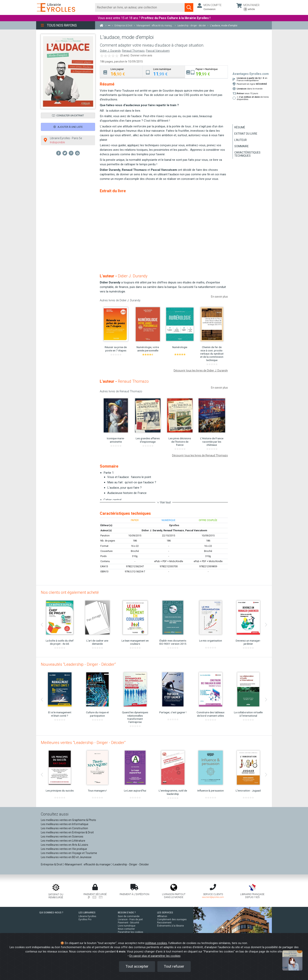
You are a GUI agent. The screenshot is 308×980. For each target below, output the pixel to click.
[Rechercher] (140, 7)
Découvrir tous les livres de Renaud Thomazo (200, 455)
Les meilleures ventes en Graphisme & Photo (68, 820)
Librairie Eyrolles (87, 916)
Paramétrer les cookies (131, 932)
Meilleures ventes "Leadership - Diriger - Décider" (83, 743)
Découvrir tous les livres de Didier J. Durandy (201, 370)
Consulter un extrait (68, 115)
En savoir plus (219, 297)
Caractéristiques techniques (247, 154)
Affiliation (162, 916)
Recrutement (164, 923)
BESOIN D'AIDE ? (127, 913)
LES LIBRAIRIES (87, 913)
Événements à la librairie (170, 926)
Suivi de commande (129, 916)
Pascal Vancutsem (158, 51)
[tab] (121, 72)
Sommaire (242, 146)
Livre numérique (127, 926)
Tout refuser (174, 966)
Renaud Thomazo (133, 51)
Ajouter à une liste (68, 127)
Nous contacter (126, 929)
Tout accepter (137, 966)
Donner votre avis (141, 55)
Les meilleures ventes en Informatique (65, 824)
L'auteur (241, 140)
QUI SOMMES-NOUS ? (51, 913)
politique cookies (156, 943)
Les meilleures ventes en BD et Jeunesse (66, 857)
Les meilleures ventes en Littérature (63, 841)
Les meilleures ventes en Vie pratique (64, 849)
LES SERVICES (165, 913)
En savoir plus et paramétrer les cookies (155, 956)
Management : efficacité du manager (88, 864)
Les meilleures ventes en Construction (64, 828)
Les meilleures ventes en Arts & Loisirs (65, 845)
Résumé (240, 127)
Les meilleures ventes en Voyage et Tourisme (69, 853)
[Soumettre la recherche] (189, 7)
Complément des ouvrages (172, 919)
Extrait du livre (246, 134)
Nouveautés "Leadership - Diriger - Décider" (78, 664)
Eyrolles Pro (85, 919)
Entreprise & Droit (52, 864)
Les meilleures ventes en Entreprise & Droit (67, 832)
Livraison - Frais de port (130, 919)
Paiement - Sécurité (128, 923)
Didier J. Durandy (110, 51)
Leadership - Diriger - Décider (131, 864)
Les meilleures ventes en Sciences (62, 837)
